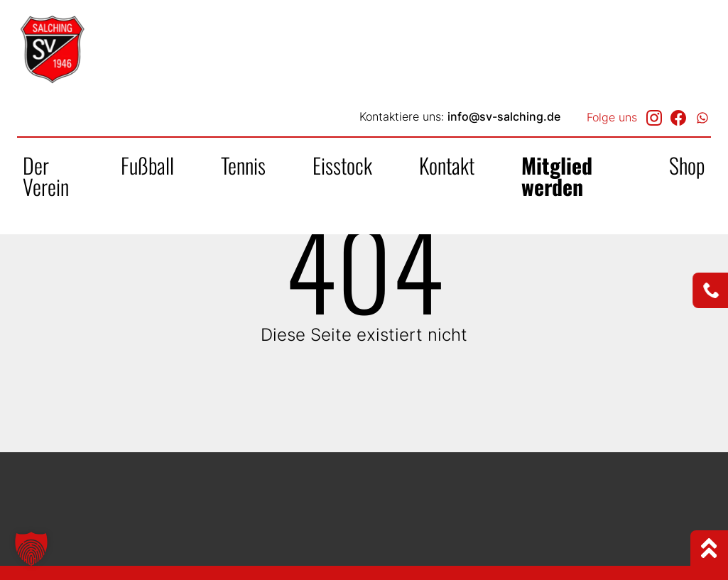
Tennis (243, 165)
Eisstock (342, 165)
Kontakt (447, 165)
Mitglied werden (557, 176)
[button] (31, 549)
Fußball (147, 165)
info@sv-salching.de (504, 116)
